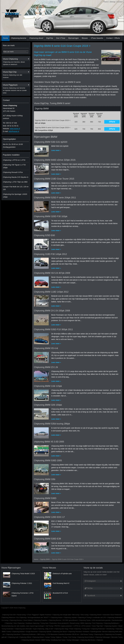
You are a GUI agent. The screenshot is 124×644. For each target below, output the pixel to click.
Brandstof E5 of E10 (60, 593)
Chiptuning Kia (99, 634)
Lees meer (55, 150)
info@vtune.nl (14, 131)
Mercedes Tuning (117, 637)
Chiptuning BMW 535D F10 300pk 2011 (53, 329)
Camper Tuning (50, 637)
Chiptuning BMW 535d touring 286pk (52, 424)
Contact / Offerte (113, 38)
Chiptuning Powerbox (41, 620)
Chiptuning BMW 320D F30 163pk (51, 216)
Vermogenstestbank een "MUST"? (39, 618)
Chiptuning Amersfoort (13, 634)
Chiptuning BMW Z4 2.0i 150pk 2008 (52, 311)
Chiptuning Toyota (85, 620)
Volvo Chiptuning (19, 623)
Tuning (65, 637)
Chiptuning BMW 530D (45, 498)
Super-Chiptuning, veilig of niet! (43, 629)
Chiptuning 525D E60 (44, 235)
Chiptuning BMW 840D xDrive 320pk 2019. (55, 160)
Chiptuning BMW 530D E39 (47, 539)
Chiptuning (9, 623)
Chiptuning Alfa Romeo (88, 640)
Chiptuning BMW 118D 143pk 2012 (51, 292)
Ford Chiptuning (97, 623)
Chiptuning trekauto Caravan (31, 640)
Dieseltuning (110, 629)
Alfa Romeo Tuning (87, 634)
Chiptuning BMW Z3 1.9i (46, 367)
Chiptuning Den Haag (61, 629)
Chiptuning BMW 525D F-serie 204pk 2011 (55, 198)
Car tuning (5, 620)
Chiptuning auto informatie (23, 629)
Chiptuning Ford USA (9, 615)
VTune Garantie (97, 38)
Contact (120, 2)
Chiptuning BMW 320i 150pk (48, 405)
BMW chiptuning (86, 623)
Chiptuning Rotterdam (98, 629)
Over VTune (61, 38)
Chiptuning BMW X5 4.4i (46, 348)
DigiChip (50, 38)
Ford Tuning (72, 637)
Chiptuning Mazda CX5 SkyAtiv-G (16, 177)
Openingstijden (9, 139)
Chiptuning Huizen (57, 618)
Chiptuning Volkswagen (103, 637)
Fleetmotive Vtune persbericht (59, 623)
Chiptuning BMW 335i (45, 479)
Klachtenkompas (117, 620)
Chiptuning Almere (96, 615)
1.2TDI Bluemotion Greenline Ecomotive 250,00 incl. (63, 634)
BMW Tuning (46, 640)
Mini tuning (76, 615)
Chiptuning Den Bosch (60, 632)
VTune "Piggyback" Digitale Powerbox (39, 615)
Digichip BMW (45, 559)
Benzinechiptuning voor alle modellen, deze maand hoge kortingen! (23, 626)
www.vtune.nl (15, 129)
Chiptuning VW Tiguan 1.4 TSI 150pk (14, 166)
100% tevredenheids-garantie (101, 620)
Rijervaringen (74, 38)
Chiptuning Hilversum (8, 618)
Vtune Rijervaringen (11, 568)
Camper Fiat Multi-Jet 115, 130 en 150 (16, 188)
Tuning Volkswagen (73, 640)
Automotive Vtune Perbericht (112, 615)
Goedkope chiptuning (32, 623)
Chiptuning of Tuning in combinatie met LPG (92, 618)
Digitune (59, 637)
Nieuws (85, 38)
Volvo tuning (84, 615)
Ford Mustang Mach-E (61, 583)
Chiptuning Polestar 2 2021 (22, 583)
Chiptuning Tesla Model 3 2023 (23, 574)
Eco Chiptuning (21, 618)
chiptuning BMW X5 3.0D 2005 (49, 442)
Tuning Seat (44, 623)
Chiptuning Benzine (55, 620)
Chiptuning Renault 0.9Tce (13, 172)
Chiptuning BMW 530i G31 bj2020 (51, 142)
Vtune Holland (28, 620)
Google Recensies (32, 632)
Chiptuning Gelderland (114, 618)
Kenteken (86, 632)
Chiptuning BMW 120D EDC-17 (49, 517)
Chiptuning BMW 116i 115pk (48, 386)
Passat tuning (21, 615)
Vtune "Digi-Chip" (98, 626)
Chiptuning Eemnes (16, 620)
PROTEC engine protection (63, 626)
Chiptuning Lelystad (70, 618)
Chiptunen (100, 640)
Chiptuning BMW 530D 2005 (48, 461)
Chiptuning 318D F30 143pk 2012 (50, 254)
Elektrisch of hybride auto (62, 574)
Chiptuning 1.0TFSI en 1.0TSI (14, 160)
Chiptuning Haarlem (111, 626)
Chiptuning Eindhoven (29, 634)
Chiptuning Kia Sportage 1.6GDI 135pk (15, 196)
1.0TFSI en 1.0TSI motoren (82, 626)
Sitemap (112, 2)
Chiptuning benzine (19, 38)
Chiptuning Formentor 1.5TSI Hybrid (23, 594)
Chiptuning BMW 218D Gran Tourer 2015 (54, 179)
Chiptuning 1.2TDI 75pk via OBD (15, 182)
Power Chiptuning (75, 629)
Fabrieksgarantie (96, 632)
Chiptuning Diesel (38, 637)
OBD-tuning (41, 634)
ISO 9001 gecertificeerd (70, 620)
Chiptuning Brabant (18, 632)
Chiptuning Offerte (25, 637)
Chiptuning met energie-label (62, 615)
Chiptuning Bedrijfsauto (111, 623)
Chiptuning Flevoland (75, 632)
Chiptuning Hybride (45, 632)
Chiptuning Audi (13, 637)
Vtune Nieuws (49, 568)
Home (105, 2)
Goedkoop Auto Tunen (58, 640)
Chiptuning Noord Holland (85, 637)
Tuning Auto (86, 629)
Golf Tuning (49, 626)
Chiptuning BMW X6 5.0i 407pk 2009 (52, 273)
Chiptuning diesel (36, 38)
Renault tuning (75, 623)
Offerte (112, 122)
